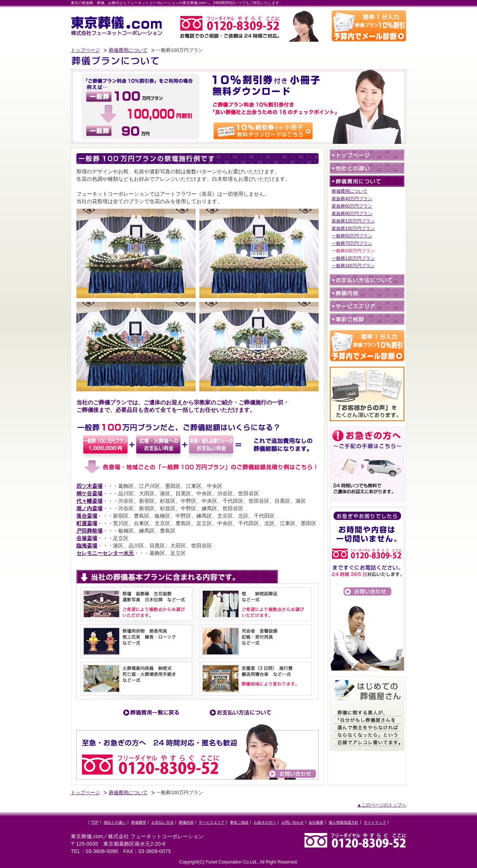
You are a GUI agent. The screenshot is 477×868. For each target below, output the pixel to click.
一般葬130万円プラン (353, 258)
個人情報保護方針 (344, 822)
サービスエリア (212, 822)
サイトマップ (375, 822)
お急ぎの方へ (265, 822)
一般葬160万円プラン (353, 266)
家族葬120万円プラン (353, 221)
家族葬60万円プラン (352, 206)
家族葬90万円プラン (352, 214)
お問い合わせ (293, 822)
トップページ (85, 50)
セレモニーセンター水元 (105, 553)
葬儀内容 (186, 822)
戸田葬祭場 (89, 531)
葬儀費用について (128, 50)
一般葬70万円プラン (352, 243)
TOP (95, 822)
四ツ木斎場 (89, 486)
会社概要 (316, 822)
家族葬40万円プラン (352, 199)
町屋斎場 (87, 523)
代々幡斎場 (89, 501)
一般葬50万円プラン (352, 236)
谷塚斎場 (87, 538)
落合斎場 (87, 516)
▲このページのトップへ (382, 805)
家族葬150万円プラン (353, 228)
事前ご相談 (239, 822)
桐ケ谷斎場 (89, 493)
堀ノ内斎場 (89, 508)
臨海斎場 (87, 546)
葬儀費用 (139, 822)
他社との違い (115, 822)
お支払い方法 (162, 822)
